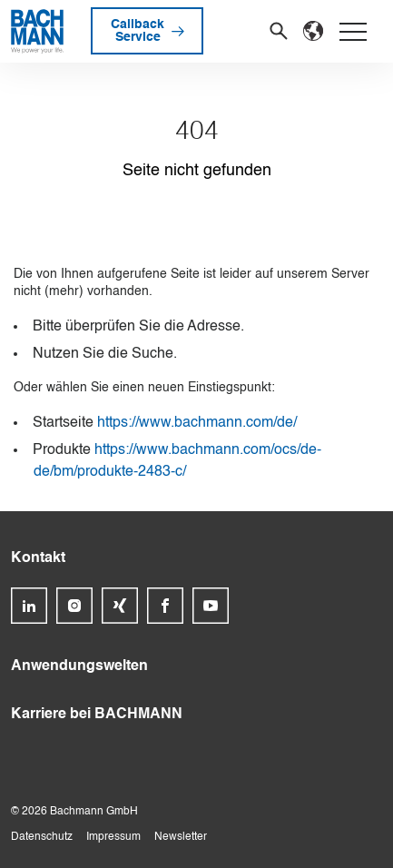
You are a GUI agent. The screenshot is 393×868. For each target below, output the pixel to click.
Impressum (113, 837)
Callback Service (138, 31)
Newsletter (181, 837)
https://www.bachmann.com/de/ (197, 423)
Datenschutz (42, 837)
